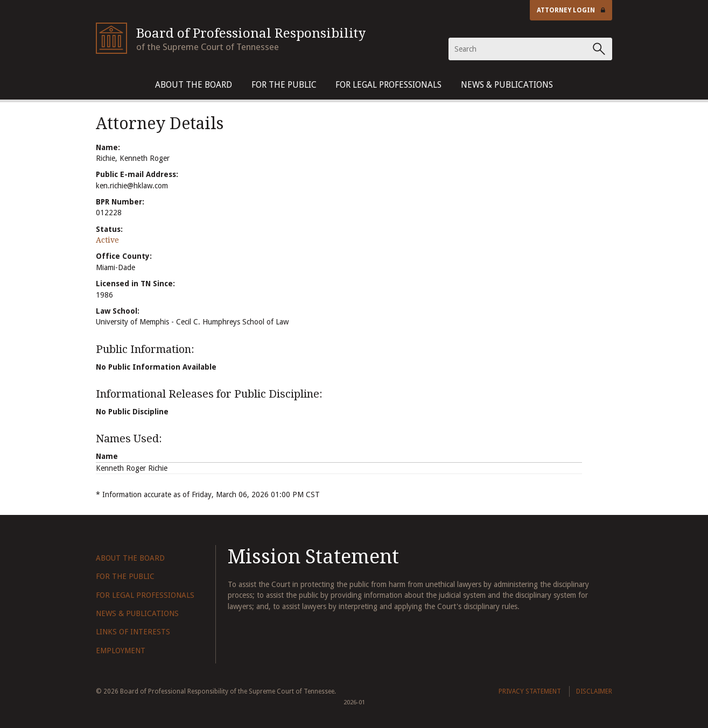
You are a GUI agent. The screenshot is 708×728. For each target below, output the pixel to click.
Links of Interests (133, 632)
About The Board (194, 85)
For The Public (284, 85)
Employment (121, 651)
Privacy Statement (530, 691)
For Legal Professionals (388, 85)
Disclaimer (594, 691)
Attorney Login (571, 10)
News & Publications (507, 85)
